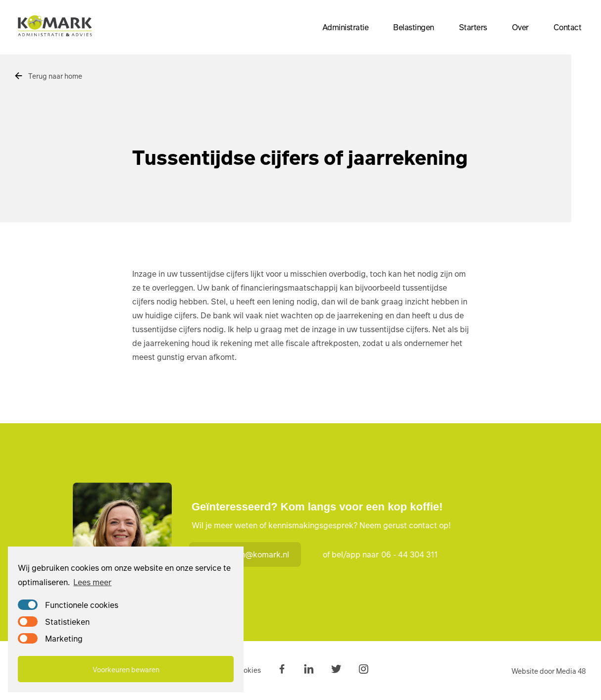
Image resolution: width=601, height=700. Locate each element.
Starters (473, 27)
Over (520, 27)
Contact (568, 27)
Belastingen (414, 27)
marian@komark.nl (247, 554)
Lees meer (92, 582)
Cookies (248, 670)
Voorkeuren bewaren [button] (126, 669)
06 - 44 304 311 (409, 554)
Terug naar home (48, 76)
